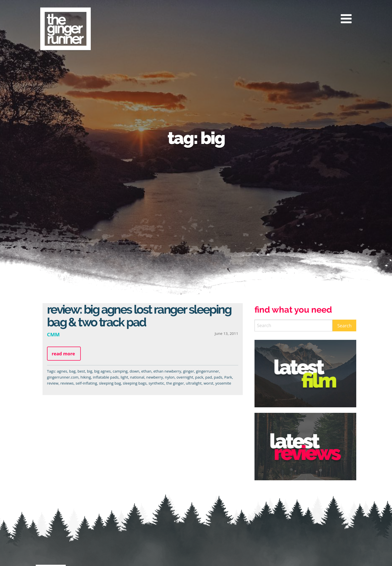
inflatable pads (106, 377)
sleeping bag (110, 383)
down (134, 371)
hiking (86, 377)
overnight (185, 377)
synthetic (156, 383)
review (53, 383)
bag (72, 371)
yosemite (223, 383)
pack (199, 377)
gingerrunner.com (63, 377)
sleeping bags (135, 383)
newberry (155, 377)
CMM (53, 334)
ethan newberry (167, 371)
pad (209, 377)
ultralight (194, 383)
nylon (170, 377)
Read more (63, 354)
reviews (67, 383)
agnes (62, 371)
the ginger (175, 383)
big (90, 371)
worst (208, 383)
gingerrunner (207, 371)
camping (120, 371)
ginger (188, 371)
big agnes (102, 371)
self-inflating (86, 383)
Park (228, 377)
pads (218, 377)
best (81, 371)
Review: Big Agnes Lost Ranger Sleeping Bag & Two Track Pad (139, 316)
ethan (146, 371)
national (137, 377)
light (124, 377)
